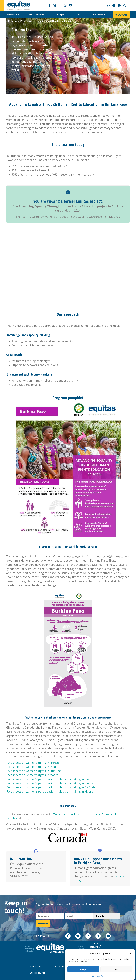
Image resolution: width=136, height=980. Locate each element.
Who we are (13, 14)
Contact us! (59, 967)
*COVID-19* (36, 967)
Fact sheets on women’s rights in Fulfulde (34, 771)
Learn (79, 14)
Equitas (13, 21)
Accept (83, 969)
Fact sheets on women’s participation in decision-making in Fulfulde (51, 787)
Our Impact (60, 14)
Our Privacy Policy (98, 976)
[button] (131, 953)
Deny (116, 969)
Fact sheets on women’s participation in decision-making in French (50, 779)
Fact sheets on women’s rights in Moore (32, 775)
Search (124, 6)
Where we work (37, 14)
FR (109, 5)
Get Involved (99, 14)
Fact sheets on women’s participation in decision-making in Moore (50, 791)
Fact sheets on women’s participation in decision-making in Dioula (50, 783)
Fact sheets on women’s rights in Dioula (32, 767)
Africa (45, 21)
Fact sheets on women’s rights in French (32, 763)
